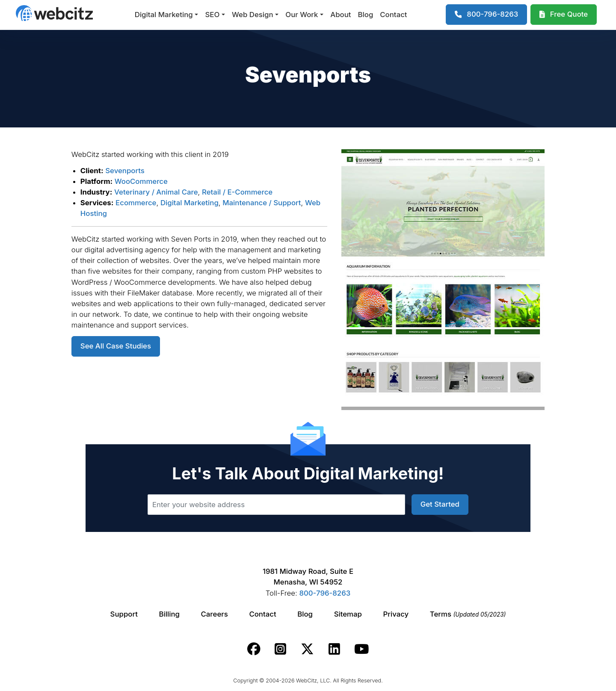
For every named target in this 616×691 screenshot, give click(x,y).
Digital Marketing (164, 15)
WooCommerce (141, 181)
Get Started (440, 504)
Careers (215, 614)
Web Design (252, 15)
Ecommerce (136, 203)
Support (124, 614)
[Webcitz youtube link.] (361, 649)
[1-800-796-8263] (487, 15)
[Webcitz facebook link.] (254, 649)
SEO (212, 15)
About (341, 15)
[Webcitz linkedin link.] (334, 649)
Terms (468, 614)
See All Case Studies (116, 346)
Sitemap (348, 614)
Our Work (302, 15)
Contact (393, 15)
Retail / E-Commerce (237, 192)
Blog (366, 15)
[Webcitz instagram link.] (280, 649)
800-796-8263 (325, 593)
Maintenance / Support (262, 203)
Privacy (396, 614)
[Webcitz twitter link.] (307, 649)
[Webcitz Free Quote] (564, 15)
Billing (169, 614)
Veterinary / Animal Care (156, 192)
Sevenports (125, 171)
